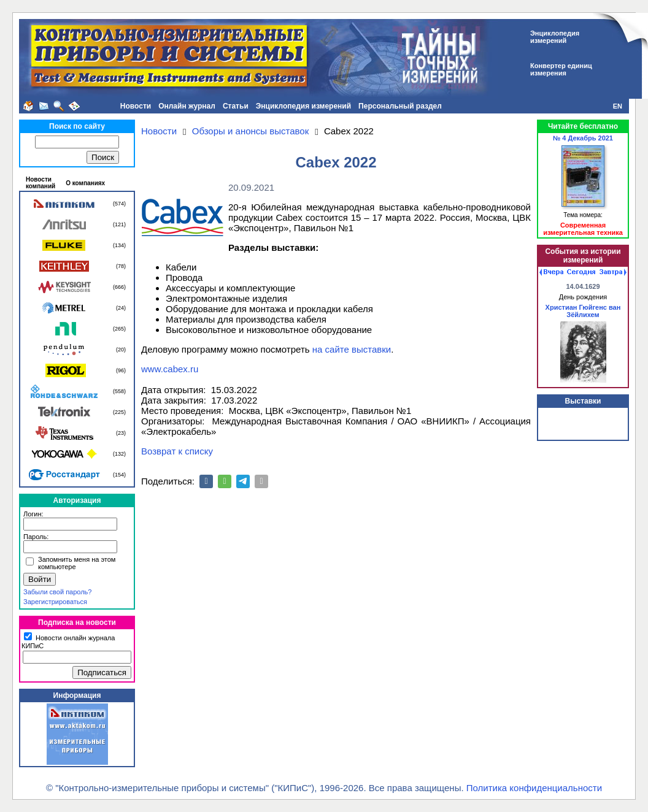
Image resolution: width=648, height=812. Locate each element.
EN (618, 106)
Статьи (236, 106)
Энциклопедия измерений (303, 106)
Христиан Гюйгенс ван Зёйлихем (583, 311)
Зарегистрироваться (55, 602)
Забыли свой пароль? (57, 592)
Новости (136, 106)
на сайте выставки (352, 349)
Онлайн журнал (187, 106)
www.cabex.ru (170, 369)
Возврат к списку (177, 451)
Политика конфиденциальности (534, 788)
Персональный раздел (400, 106)
